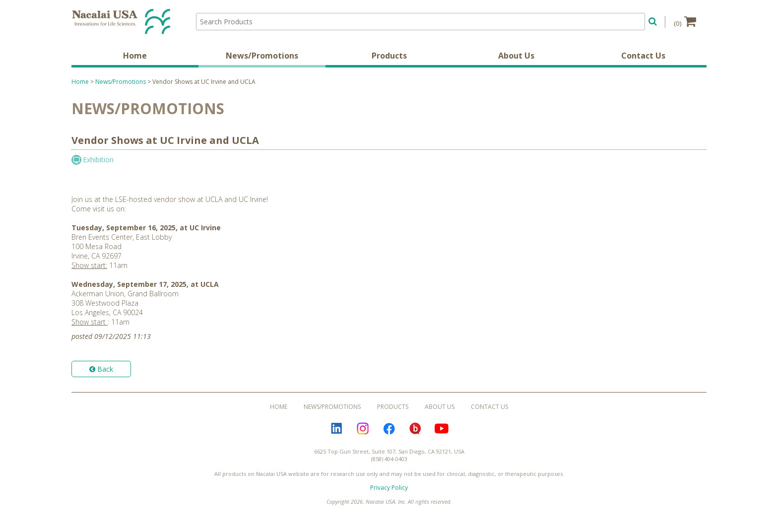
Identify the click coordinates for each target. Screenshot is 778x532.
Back (101, 370)
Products (389, 57)
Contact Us (643, 57)
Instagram (363, 430)
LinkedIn (336, 430)
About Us (516, 57)
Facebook (389, 430)
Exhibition (98, 161)
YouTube (442, 430)
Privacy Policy (389, 489)
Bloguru (415, 430)
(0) (685, 21)
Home (135, 57)
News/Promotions (262, 57)
